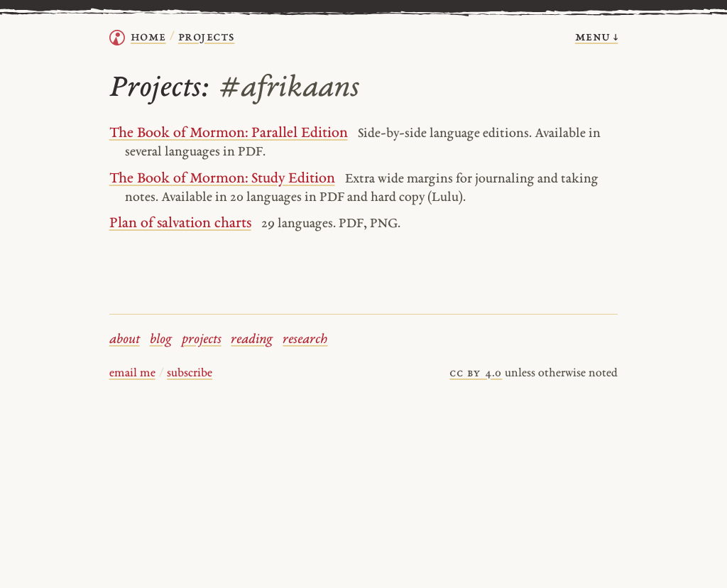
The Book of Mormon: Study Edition (222, 179)
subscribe (190, 374)
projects (202, 340)
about (125, 340)
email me (132, 374)
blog (161, 340)
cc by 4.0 (476, 374)
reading (252, 340)
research (305, 340)
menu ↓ (597, 37)
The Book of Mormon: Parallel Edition (229, 134)
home (148, 37)
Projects (207, 37)
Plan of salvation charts (180, 224)
